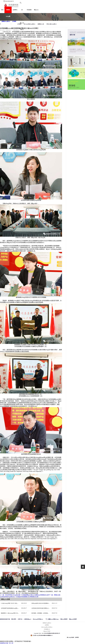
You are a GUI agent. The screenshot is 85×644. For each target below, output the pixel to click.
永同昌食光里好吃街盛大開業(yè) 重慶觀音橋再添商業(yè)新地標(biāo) (49, 608)
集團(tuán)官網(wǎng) (53, 619)
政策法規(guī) (28, 619)
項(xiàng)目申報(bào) (38, 619)
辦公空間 (14, 619)
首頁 (2, 10)
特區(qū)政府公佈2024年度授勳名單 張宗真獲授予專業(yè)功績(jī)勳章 (49, 603)
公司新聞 (14, 21)
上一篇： (24, 595)
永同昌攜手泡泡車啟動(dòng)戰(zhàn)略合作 (12, 608)
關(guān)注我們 (73, 619)
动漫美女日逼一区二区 (7, 643)
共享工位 (20, 619)
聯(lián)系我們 (64, 619)
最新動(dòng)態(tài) (6, 21)
